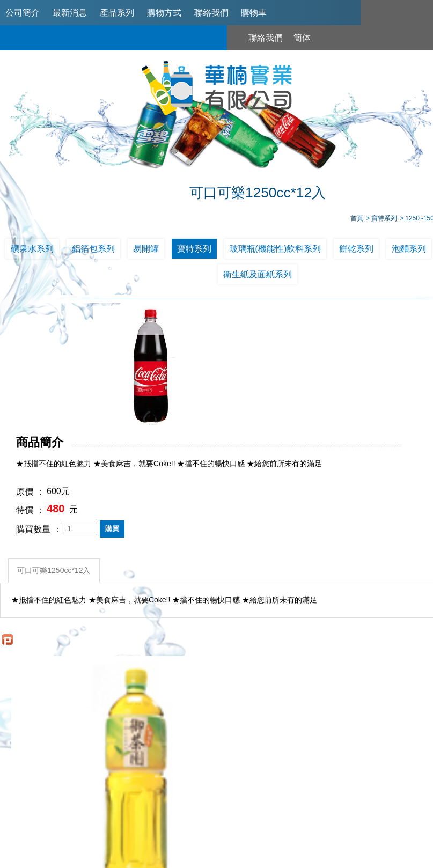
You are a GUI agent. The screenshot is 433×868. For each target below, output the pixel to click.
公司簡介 (23, 13)
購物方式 (164, 13)
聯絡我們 (211, 13)
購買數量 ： (229, 411)
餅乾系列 (356, 252)
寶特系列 (194, 252)
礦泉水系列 (32, 252)
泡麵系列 (409, 252)
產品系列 (117, 13)
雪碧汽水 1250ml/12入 (322, 653)
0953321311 (362, 796)
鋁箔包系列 (93, 252)
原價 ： (220, 374)
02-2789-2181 (240, 796)
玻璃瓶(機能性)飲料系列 (276, 252)
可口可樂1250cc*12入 (56, 451)
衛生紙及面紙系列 (258, 278)
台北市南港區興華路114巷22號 (360, 815)
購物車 (254, 13)
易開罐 (146, 252)
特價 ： (220, 392)
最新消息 (70, 13)
